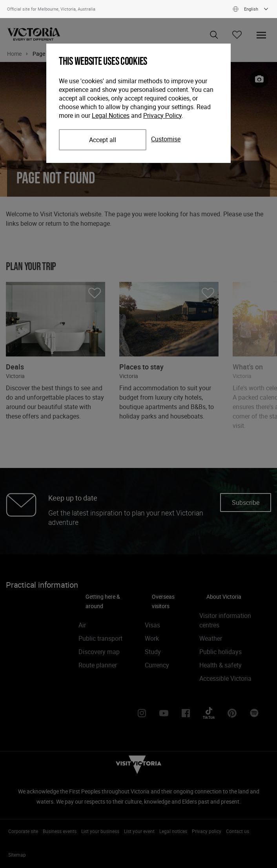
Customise (166, 139)
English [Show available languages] (251, 9)
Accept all (103, 140)
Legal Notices (111, 115)
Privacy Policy (162, 115)
